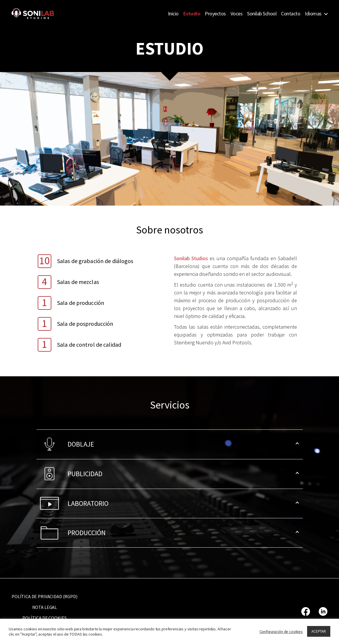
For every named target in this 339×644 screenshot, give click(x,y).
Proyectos (215, 14)
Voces (237, 14)
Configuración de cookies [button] (281, 632)
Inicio (173, 14)
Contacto (291, 14)
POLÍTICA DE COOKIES (44, 618)
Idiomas (313, 14)
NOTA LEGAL (45, 607)
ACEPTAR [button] (319, 631)
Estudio (192, 14)
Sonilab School (262, 14)
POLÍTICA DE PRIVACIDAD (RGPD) (45, 596)
